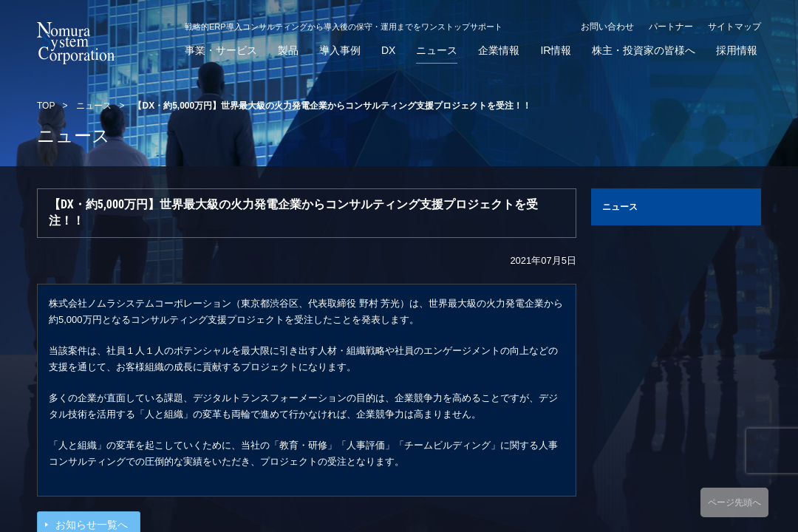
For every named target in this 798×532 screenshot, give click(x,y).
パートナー (671, 27)
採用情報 (737, 51)
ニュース (437, 51)
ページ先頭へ (734, 502)
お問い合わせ (607, 27)
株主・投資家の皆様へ (644, 51)
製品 (288, 51)
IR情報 (556, 51)
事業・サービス (221, 51)
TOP (46, 106)
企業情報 (499, 51)
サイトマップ (734, 27)
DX (388, 51)
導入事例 (340, 51)
